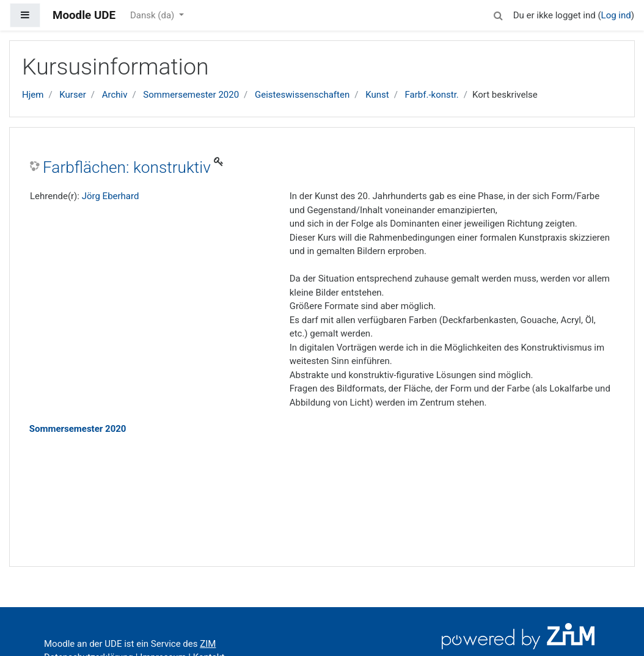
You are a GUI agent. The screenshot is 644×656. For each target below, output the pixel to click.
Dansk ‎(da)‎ (153, 15)
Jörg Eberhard (111, 196)
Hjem (33, 95)
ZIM (208, 644)
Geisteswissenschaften (302, 95)
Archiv (115, 95)
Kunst (377, 95)
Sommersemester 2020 (191, 95)
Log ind (616, 15)
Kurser (72, 95)
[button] (499, 14)
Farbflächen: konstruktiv (127, 167)
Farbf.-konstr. (432, 95)
